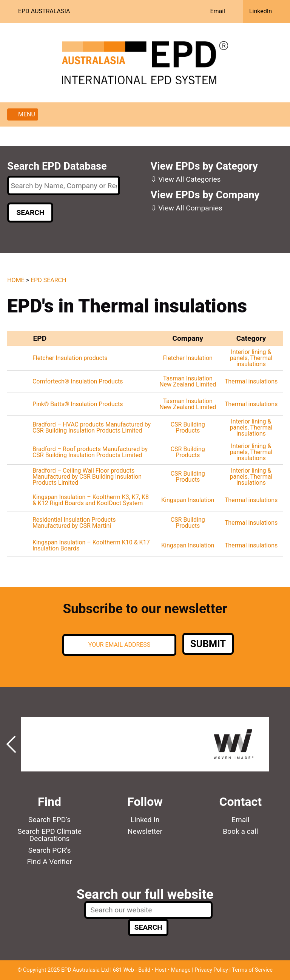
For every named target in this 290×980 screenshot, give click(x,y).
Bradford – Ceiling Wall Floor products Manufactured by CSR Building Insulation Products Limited (87, 477)
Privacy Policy (211, 970)
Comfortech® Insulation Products (78, 381)
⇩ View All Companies (187, 208)
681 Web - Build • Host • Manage (152, 970)
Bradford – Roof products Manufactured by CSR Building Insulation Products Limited (90, 452)
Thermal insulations (254, 361)
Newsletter (145, 831)
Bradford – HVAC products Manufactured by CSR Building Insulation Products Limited (92, 427)
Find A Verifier (49, 862)
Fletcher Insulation (187, 358)
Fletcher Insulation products (70, 358)
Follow (145, 802)
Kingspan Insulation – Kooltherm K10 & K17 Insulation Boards (91, 545)
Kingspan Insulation (188, 500)
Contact (241, 802)
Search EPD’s (49, 820)
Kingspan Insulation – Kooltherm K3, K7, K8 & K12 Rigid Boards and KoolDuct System (91, 500)
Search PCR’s (50, 850)
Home (16, 280)
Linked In (145, 820)
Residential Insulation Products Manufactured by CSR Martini (74, 523)
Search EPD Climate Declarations (49, 835)
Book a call (240, 831)
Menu (27, 114)
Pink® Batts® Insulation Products (78, 404)
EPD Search (48, 280)
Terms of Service (252, 970)
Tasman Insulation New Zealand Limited (188, 381)
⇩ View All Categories (186, 179)
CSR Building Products (188, 427)
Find (49, 802)
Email (217, 11)
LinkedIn (261, 11)
